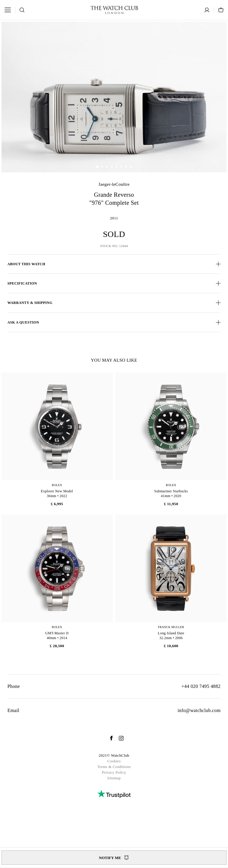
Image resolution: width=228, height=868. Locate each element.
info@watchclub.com (199, 710)
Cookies (114, 761)
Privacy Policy (114, 772)
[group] (114, 97)
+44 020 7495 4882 (201, 686)
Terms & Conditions (114, 767)
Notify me (114, 858)
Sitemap (114, 778)
